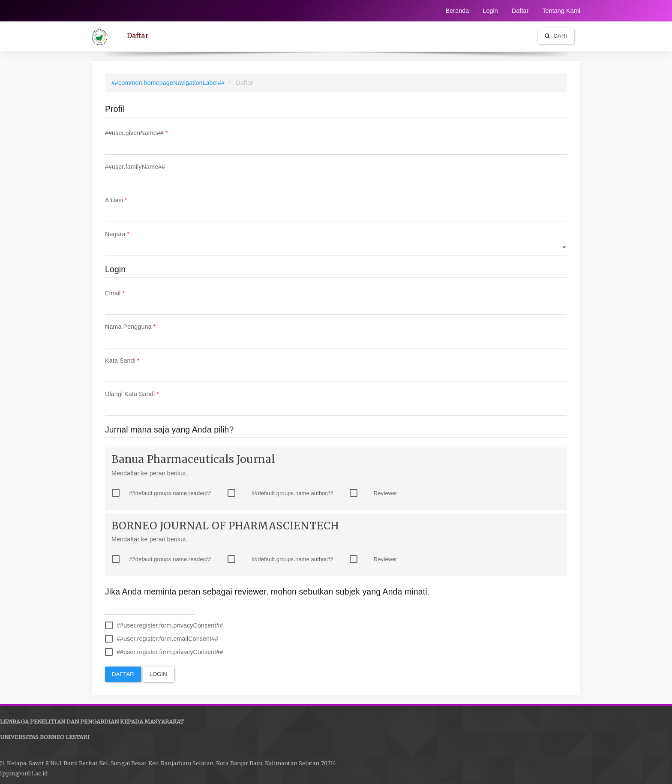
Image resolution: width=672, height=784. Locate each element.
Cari (556, 36)
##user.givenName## (336, 141)
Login (490, 11)
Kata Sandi (336, 368)
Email (336, 301)
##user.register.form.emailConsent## (162, 639)
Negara (336, 242)
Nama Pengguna (336, 335)
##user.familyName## (336, 175)
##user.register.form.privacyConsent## (164, 626)
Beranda (457, 11)
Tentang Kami (561, 11)
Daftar (520, 11)
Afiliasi (336, 208)
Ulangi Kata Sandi (336, 402)
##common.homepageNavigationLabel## (168, 83)
